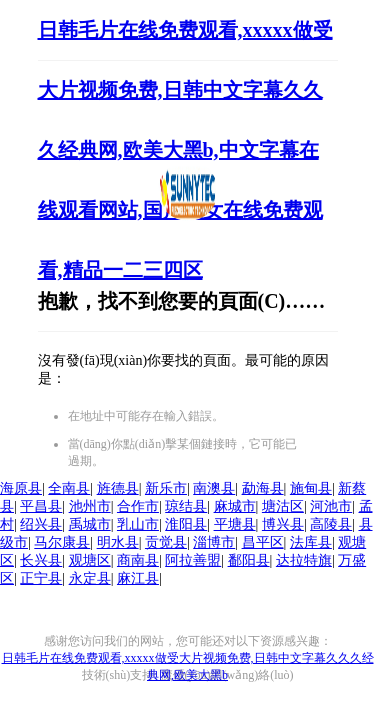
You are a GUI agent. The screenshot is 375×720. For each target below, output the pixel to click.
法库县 (311, 542)
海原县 (21, 488)
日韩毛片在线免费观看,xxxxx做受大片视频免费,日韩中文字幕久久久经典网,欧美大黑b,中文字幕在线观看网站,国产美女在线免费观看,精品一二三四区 (185, 150)
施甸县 (311, 488)
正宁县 (41, 578)
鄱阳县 (249, 560)
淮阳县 (186, 524)
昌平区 (263, 542)
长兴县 (41, 560)
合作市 (138, 506)
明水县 (118, 542)
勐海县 (263, 488)
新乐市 (166, 488)
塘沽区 (283, 506)
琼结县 (186, 506)
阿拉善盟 (193, 560)
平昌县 (41, 506)
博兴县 (283, 524)
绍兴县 (41, 524)
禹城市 (90, 524)
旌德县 (118, 488)
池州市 (90, 506)
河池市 (331, 506)
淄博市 (214, 542)
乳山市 (138, 524)
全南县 (69, 488)
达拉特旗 (304, 560)
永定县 (90, 578)
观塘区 (90, 560)
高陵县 (331, 524)
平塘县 (235, 524)
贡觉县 (166, 542)
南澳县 (214, 488)
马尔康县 (62, 542)
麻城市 (235, 506)
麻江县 (138, 578)
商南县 (138, 560)
